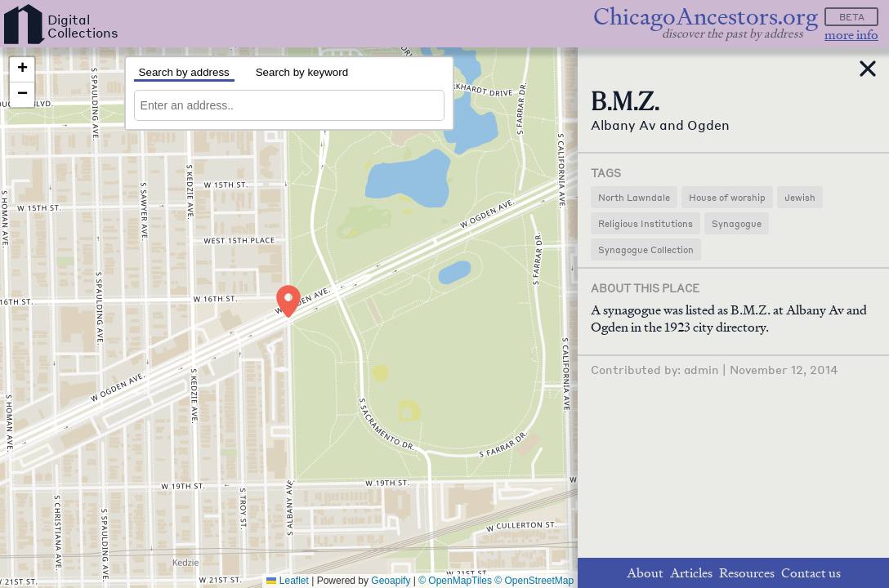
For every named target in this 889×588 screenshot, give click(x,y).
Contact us (811, 573)
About (645, 573)
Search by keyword (302, 72)
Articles (691, 573)
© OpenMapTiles (455, 581)
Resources (747, 573)
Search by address (184, 72)
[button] (288, 301)
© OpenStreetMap (534, 581)
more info (851, 35)
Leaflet (287, 581)
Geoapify (391, 581)
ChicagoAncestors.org (706, 17)
